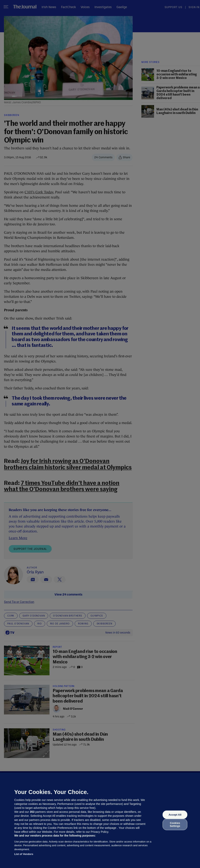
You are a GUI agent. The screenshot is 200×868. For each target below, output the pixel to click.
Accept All (175, 815)
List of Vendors (24, 854)
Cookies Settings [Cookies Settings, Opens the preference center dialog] (175, 824)
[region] (100, 820)
